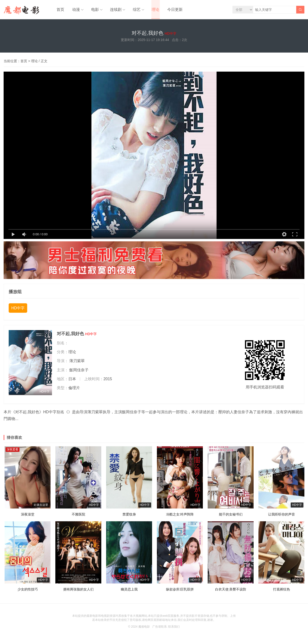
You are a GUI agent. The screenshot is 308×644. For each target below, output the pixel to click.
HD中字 (18, 309)
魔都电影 (144, 628)
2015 (108, 380)
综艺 (134, 10)
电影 (93, 10)
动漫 (75, 10)
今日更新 (172, 10)
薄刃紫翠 (77, 362)
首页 (60, 10)
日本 (72, 380)
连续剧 (114, 10)
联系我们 (174, 628)
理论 (153, 10)
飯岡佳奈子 (79, 371)
